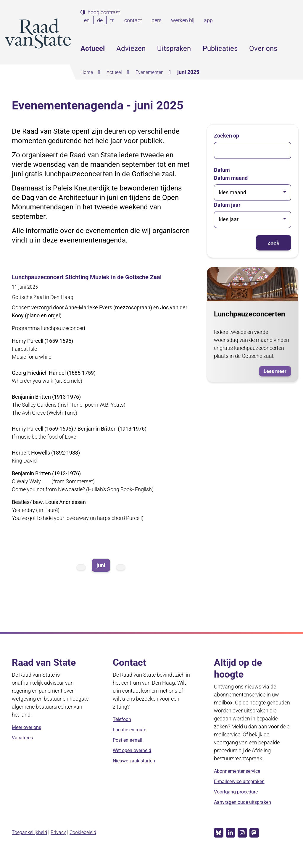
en (88, 20)
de (101, 20)
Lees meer (276, 372)
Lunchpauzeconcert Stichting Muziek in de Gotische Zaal (95, 281)
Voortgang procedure (239, 801)
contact (133, 20)
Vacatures (24, 747)
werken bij (183, 20)
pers (157, 20)
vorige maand (81, 576)
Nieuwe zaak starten (137, 770)
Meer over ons (29, 737)
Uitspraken (174, 49)
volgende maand (121, 576)
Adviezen (131, 49)
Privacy (63, 841)
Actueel (93, 49)
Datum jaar (227, 205)
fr (113, 20)
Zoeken (294, 49)
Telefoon (123, 729)
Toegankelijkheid (31, 841)
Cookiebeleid (90, 841)
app (208, 20)
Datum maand (231, 178)
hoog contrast (104, 12)
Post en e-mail (129, 750)
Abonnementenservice (241, 781)
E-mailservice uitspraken (243, 791)
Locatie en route (132, 739)
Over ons (263, 49)
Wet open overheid (135, 760)
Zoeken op (227, 136)
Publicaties (220, 49)
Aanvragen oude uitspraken (246, 812)
